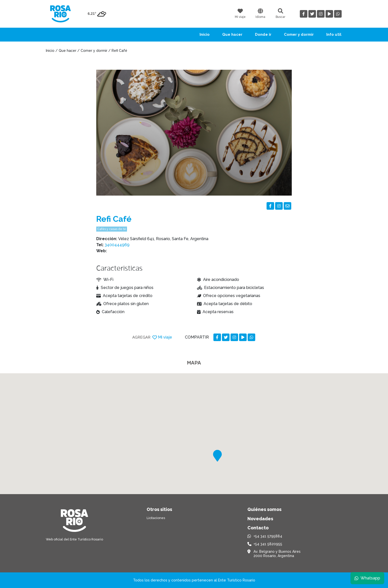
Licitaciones (156, 518)
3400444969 (117, 245)
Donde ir (263, 34)
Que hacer (232, 34)
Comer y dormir (299, 34)
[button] (217, 456)
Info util (334, 34)
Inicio (205, 34)
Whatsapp (367, 578)
